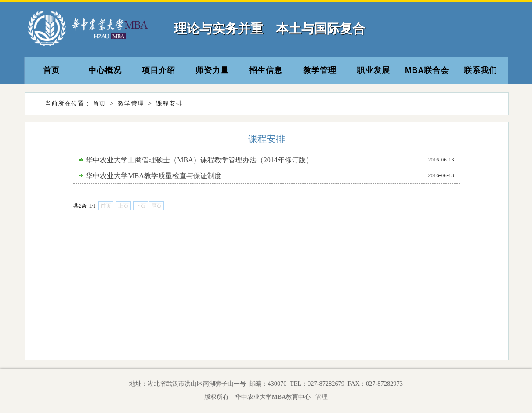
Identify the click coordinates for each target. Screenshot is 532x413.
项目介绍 (159, 70)
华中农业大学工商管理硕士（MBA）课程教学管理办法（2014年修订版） (199, 160)
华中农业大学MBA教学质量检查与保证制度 (153, 176)
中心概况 (105, 70)
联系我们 (481, 70)
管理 (320, 397)
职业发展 (373, 70)
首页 (51, 70)
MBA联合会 (427, 70)
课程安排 (169, 104)
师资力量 (212, 70)
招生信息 (266, 70)
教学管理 (320, 70)
